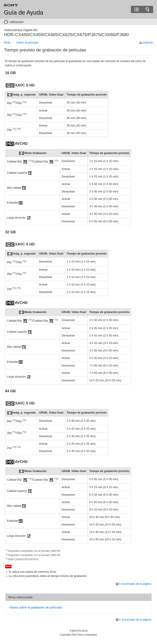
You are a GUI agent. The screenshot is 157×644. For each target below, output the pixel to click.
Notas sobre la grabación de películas (36, 607)
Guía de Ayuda (24, 13)
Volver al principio (27, 43)
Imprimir (148, 43)
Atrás (7, 43)
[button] (147, 9)
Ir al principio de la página (135, 584)
